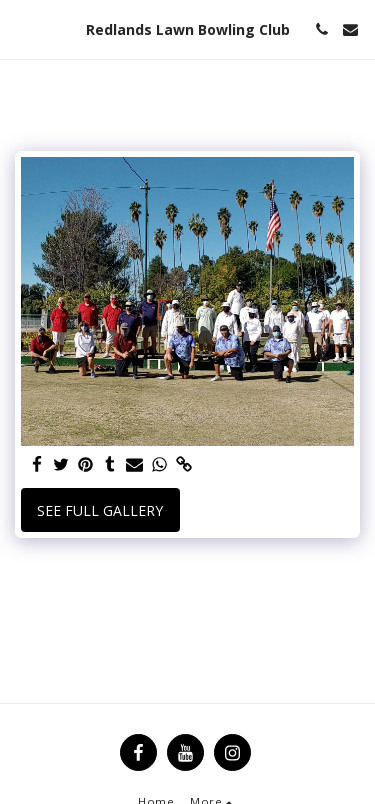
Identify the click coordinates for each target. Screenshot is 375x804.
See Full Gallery (100, 510)
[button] (22, 28)
